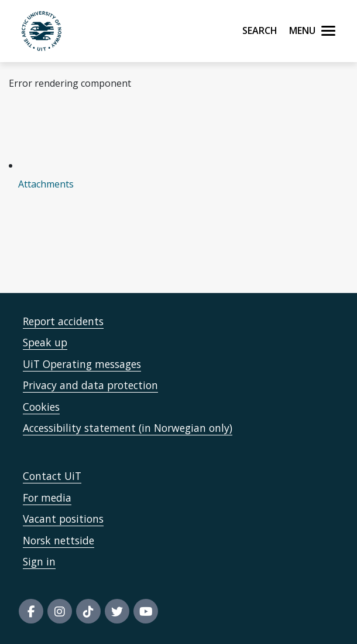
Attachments (46, 184)
